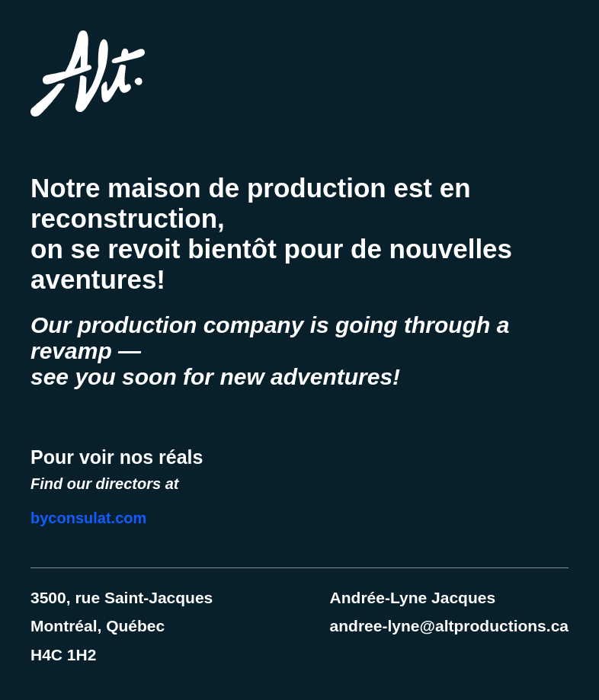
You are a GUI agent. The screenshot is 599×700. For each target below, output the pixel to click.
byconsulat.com (88, 518)
